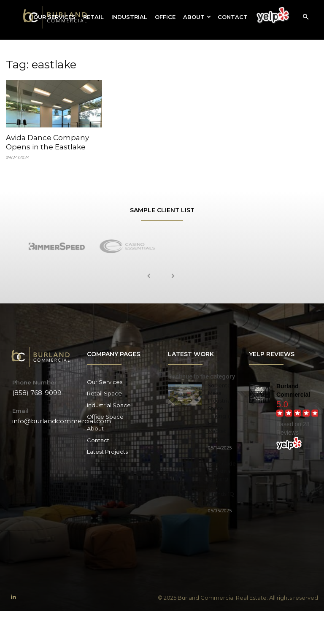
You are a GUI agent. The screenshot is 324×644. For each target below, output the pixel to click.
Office (165, 17)
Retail (93, 17)
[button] (305, 17)
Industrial (129, 17)
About (197, 17)
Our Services (54, 17)
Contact (233, 17)
